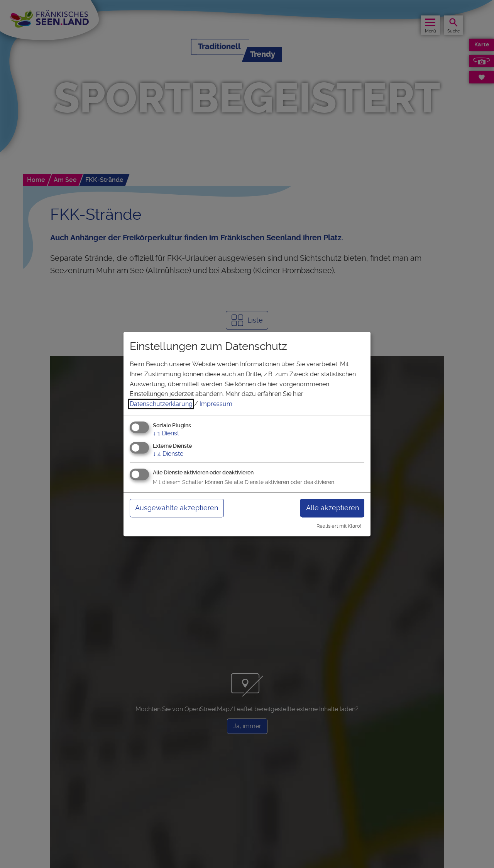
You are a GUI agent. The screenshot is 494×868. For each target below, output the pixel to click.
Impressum (216, 404)
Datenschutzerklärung (161, 404)
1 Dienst (166, 434)
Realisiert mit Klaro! (339, 526)
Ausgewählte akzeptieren (177, 508)
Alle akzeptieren (332, 508)
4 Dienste (168, 454)
